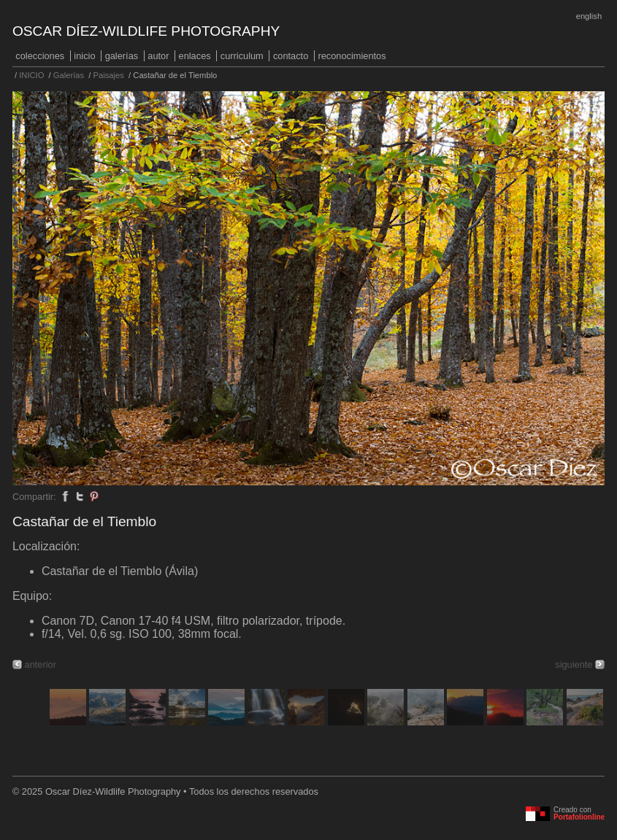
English (589, 16)
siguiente (574, 664)
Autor (158, 56)
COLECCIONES (40, 56)
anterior (41, 664)
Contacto (291, 56)
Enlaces (195, 56)
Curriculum (242, 56)
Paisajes (109, 75)
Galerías (122, 56)
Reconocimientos (352, 56)
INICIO (84, 56)
